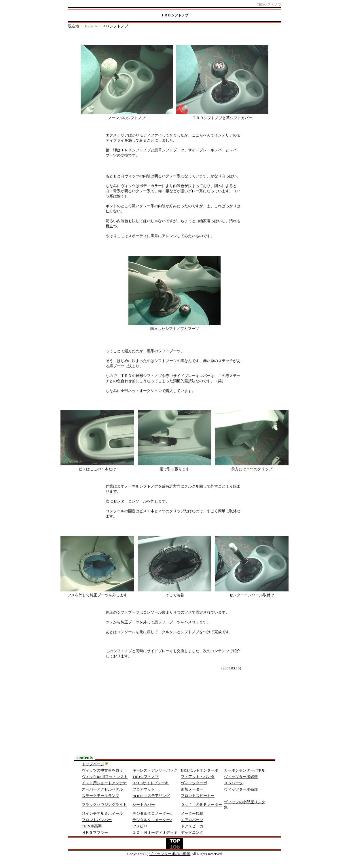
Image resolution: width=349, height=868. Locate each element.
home (89, 26)
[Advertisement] (174, 718)
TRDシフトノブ (146, 777)
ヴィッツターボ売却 (241, 789)
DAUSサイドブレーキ (151, 783)
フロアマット (144, 789)
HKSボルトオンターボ (200, 770)
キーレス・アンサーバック (155, 770)
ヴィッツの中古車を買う (102, 770)
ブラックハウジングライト (104, 805)
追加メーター (192, 789)
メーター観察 (192, 813)
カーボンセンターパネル (245, 770)
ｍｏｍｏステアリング (151, 796)
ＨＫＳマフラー (95, 832)
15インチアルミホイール (102, 813)
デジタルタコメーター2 (152, 820)
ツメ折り (140, 826)
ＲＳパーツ (233, 783)
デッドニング (192, 832)
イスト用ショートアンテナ (104, 783)
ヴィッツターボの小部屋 (170, 854)
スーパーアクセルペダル (102, 789)
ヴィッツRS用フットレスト (105, 777)
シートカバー (144, 805)
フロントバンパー (97, 820)
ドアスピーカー (194, 826)
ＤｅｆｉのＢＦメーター (201, 805)
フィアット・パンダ (198, 777)
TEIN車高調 (92, 826)
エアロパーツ (192, 820)
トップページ (93, 764)
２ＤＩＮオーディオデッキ (155, 832)
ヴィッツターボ (194, 783)
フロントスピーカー (198, 796)
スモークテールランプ (100, 796)
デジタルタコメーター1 (152, 813)
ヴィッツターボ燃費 (241, 777)
